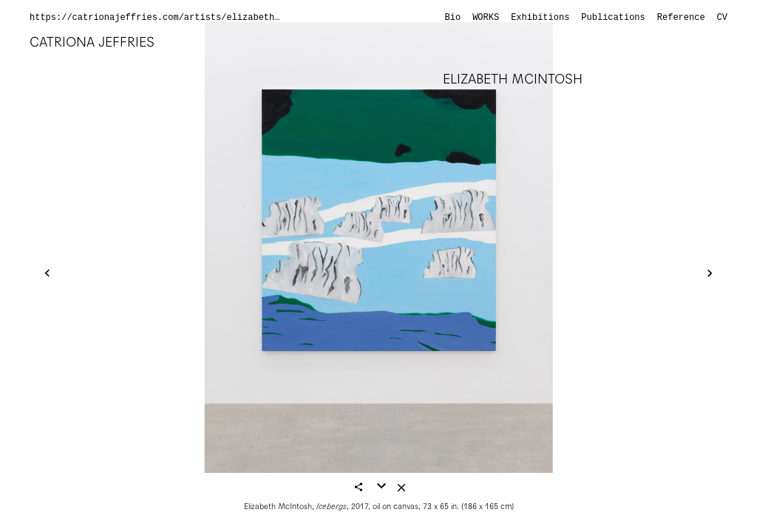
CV (722, 18)
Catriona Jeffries (92, 42)
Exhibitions (540, 18)
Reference (681, 18)
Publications (613, 18)
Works (486, 18)
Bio (453, 18)
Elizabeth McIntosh (513, 79)
